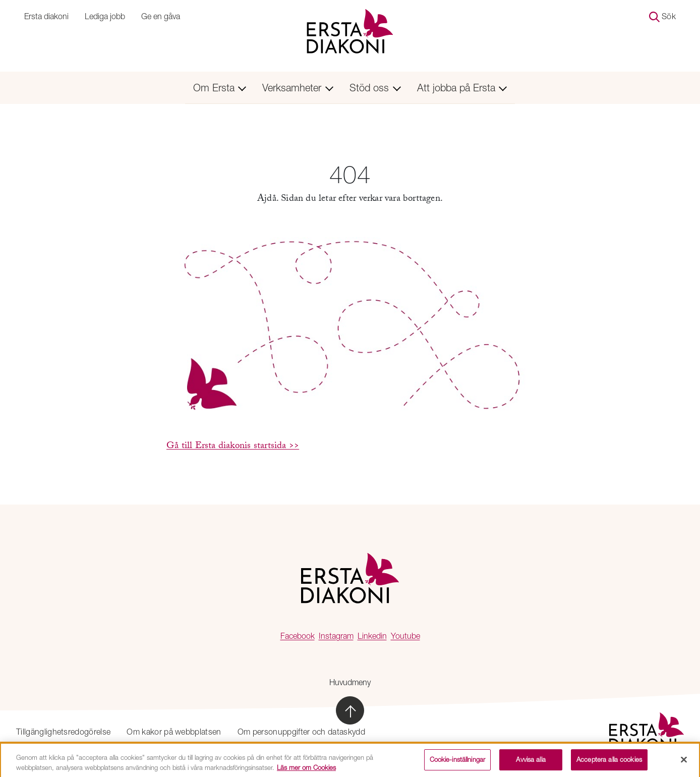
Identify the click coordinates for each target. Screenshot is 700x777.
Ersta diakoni (46, 16)
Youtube (405, 636)
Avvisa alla (531, 762)
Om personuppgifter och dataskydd (301, 732)
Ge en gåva (161, 16)
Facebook (298, 636)
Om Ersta (220, 88)
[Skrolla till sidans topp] (350, 710)
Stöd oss (375, 88)
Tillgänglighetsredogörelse (63, 732)
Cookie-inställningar (458, 762)
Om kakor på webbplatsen (174, 732)
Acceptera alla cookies (609, 762)
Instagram (336, 636)
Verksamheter (298, 88)
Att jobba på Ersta (462, 88)
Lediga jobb (105, 16)
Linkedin (372, 636)
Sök (662, 17)
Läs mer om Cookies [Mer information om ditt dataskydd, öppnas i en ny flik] (306, 769)
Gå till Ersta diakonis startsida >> (233, 447)
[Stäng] (684, 762)
